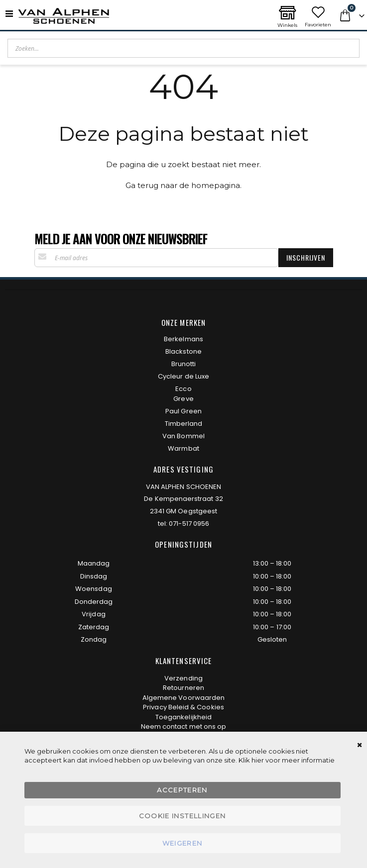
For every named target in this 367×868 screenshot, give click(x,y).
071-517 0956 (189, 524)
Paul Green (183, 411)
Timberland (184, 424)
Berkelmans (183, 339)
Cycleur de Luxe (183, 376)
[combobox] (183, 48)
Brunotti (184, 364)
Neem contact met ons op (184, 726)
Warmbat (183, 448)
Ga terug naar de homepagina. (183, 185)
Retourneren (183, 688)
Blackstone (183, 351)
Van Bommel (183, 436)
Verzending (183, 678)
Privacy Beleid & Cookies (183, 707)
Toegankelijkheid (183, 717)
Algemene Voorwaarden (183, 698)
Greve (183, 399)
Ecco (183, 389)
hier (258, 760)
